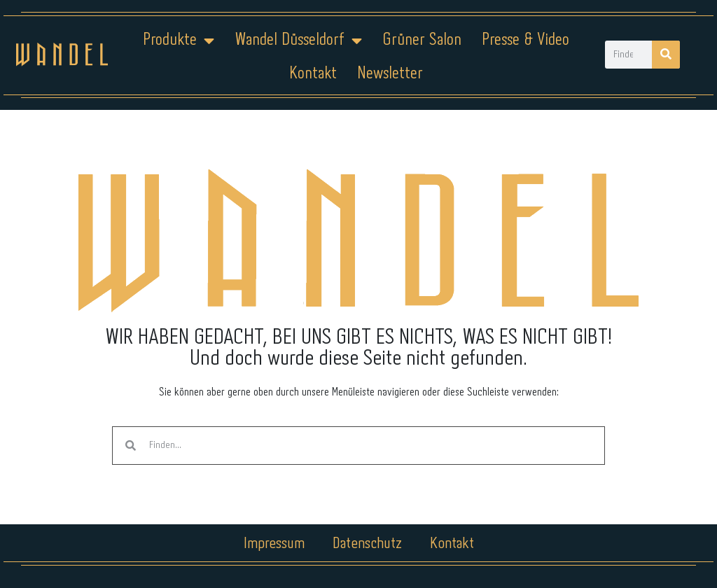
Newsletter (390, 74)
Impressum (274, 544)
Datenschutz (367, 544)
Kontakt (313, 74)
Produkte (179, 41)
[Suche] (666, 55)
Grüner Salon (422, 40)
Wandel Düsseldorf (298, 41)
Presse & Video (525, 40)
